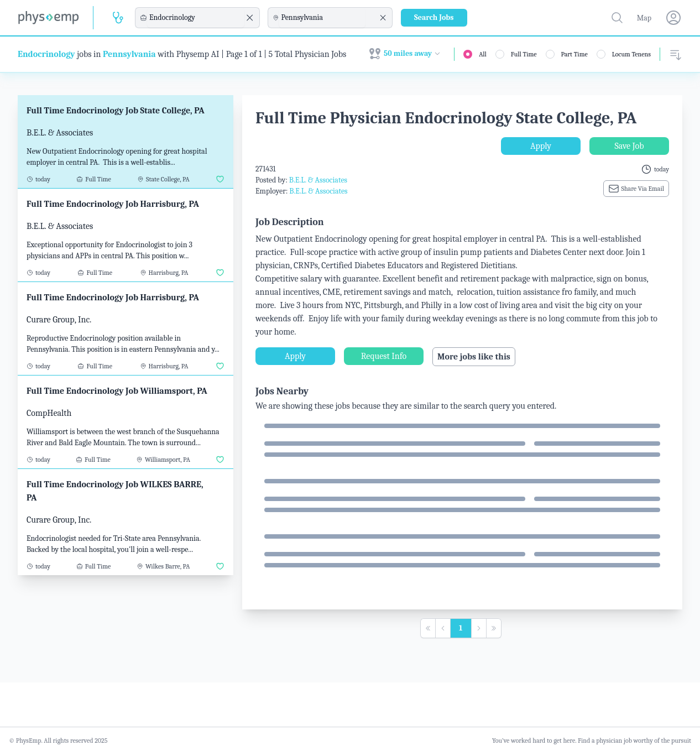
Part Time (574, 54)
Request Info (384, 356)
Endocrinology (46, 54)
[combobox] (196, 18)
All (483, 54)
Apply (541, 146)
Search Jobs (434, 17)
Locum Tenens (631, 54)
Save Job (629, 146)
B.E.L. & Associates (318, 180)
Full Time (524, 54)
